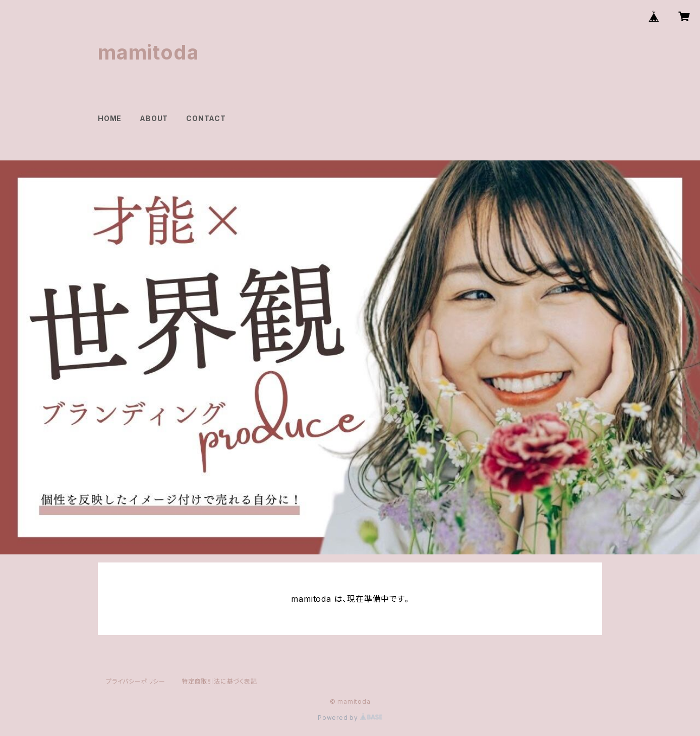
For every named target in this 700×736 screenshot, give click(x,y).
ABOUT (154, 118)
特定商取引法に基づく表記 (219, 681)
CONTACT (206, 118)
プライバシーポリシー (136, 681)
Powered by (350, 718)
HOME (110, 118)
